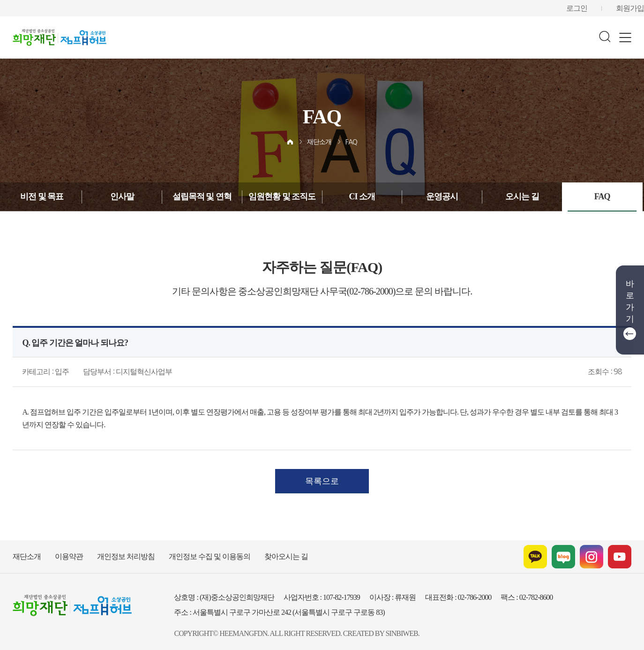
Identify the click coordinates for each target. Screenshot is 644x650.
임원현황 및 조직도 (282, 197)
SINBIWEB (378, 629)
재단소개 (319, 143)
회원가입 (632, 8)
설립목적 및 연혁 (202, 197)
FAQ (350, 143)
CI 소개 (362, 197)
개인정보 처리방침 (115, 552)
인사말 (122, 197)
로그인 (582, 8)
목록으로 (322, 476)
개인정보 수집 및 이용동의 (189, 552)
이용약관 (63, 552)
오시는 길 (522, 197)
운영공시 (442, 197)
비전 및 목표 (42, 197)
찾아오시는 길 (258, 552)
